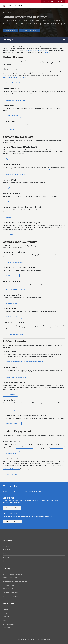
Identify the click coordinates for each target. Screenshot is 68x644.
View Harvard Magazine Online (15, 174)
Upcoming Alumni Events (30, 30)
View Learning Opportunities (15, 410)
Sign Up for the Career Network (16, 100)
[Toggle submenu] (64, 40)
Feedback (6, 620)
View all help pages (9, 589)
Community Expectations (10, 596)
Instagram (7, 561)
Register (60, 1)
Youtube (6, 550)
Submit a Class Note (12, 116)
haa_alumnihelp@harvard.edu (12, 502)
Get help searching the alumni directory (15, 581)
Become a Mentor (11, 453)
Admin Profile (7, 628)
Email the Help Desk (12, 508)
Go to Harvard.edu (9, 624)
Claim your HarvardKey (10, 578)
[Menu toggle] (63, 6)
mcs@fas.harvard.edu (56, 448)
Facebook (7, 554)
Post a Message (11, 129)
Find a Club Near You (12, 317)
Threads (6, 546)
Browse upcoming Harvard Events (16, 377)
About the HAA (10, 30)
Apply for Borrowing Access (14, 262)
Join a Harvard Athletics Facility (15, 289)
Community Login (48, 1)
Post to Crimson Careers (41, 467)
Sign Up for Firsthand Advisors (24, 448)
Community (7, 13)
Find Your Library (11, 276)
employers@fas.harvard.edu (11, 469)
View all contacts (8, 585)
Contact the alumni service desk (13, 574)
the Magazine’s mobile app (53, 169)
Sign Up (8, 159)
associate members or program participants (36, 50)
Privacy (5, 613)
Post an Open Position (12, 474)
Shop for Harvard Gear (13, 188)
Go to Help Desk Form (12, 521)
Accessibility (7, 609)
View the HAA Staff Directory (12, 593)
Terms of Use (7, 617)
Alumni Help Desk (48, 52)
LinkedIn (6, 557)
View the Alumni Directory (14, 83)
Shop (7, 202)
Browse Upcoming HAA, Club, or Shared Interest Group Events (25, 362)
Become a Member (12, 303)
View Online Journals (12, 424)
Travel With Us (10, 395)
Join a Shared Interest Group (15, 334)
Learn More (9, 234)
